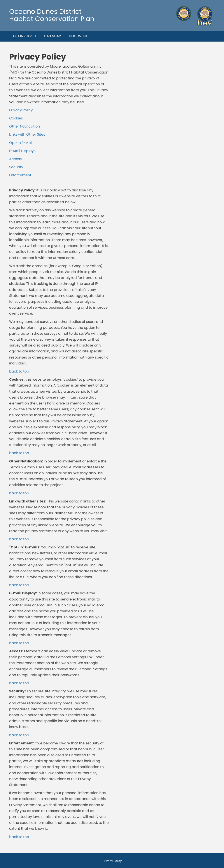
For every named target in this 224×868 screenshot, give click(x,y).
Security (16, 167)
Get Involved (24, 36)
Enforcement (20, 175)
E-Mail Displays (22, 151)
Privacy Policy (21, 110)
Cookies (16, 118)
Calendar (52, 36)
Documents (79, 36)
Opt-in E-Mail (21, 143)
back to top (19, 371)
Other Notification (24, 126)
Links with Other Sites (27, 134)
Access (15, 159)
